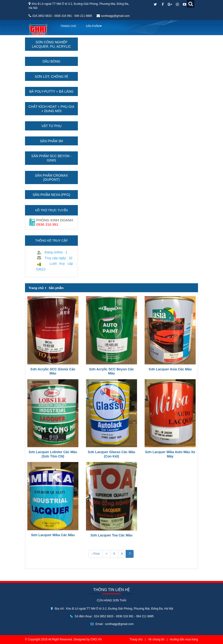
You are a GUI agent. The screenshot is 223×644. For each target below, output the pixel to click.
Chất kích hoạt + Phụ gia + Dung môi (51, 109)
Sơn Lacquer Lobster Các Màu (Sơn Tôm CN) (53, 454)
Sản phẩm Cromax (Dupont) (51, 178)
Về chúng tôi (156, 639)
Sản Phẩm (93, 26)
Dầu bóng (51, 61)
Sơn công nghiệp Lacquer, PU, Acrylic (51, 44)
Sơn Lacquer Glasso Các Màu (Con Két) (111, 454)
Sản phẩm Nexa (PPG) (51, 195)
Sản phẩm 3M (51, 141)
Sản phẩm (56, 288)
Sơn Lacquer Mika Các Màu (53, 535)
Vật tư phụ (51, 126)
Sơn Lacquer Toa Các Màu (111, 535)
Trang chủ (68, 26)
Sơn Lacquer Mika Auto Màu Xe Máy (170, 454)
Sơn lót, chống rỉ (51, 77)
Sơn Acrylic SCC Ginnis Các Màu (53, 371)
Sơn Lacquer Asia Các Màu (170, 369)
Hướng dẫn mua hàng (184, 639)
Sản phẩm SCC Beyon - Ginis (51, 158)
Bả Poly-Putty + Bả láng (51, 91)
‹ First (96, 554)
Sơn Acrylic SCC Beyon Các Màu (112, 371)
